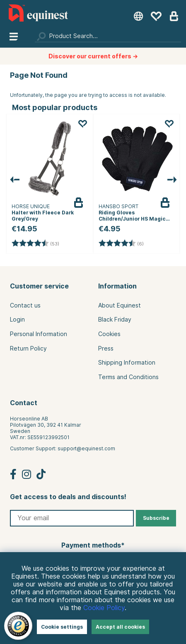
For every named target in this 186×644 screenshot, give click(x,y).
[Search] (108, 36)
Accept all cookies (120, 627)
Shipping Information (127, 363)
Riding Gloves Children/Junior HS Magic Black (132, 219)
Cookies (109, 334)
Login (17, 320)
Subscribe (156, 518)
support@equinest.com (86, 448)
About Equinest (120, 305)
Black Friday (115, 320)
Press (106, 348)
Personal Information (39, 334)
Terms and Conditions (128, 377)
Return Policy (28, 348)
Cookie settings (62, 627)
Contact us (25, 305)
